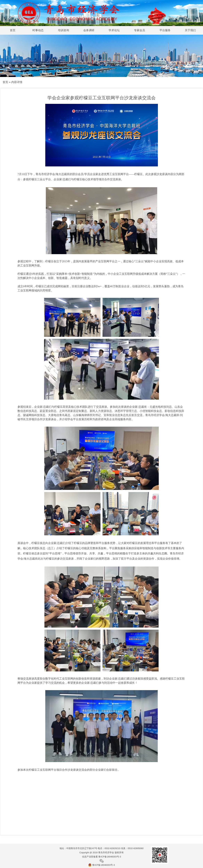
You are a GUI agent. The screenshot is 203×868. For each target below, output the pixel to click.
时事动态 (38, 30)
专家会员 (139, 30)
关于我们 (190, 30)
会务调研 (89, 30)
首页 (13, 30)
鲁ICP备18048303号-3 (101, 865)
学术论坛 (114, 30)
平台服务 (165, 30)
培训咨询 (64, 30)
